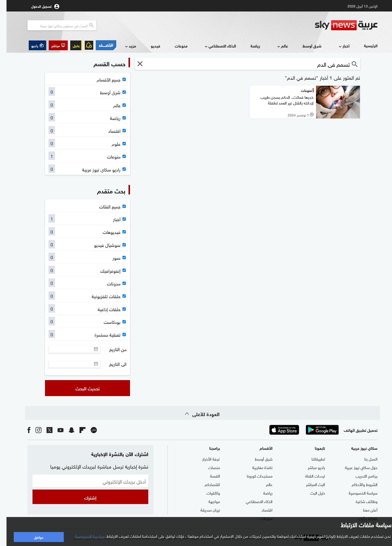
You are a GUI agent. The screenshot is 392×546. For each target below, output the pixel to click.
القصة (208, 476)
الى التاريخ (111, 364)
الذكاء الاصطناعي (213, 46)
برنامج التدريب (360, 476)
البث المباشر (309, 484)
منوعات (175, 46)
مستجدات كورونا (253, 476)
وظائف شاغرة (360, 501)
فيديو (149, 46)
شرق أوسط (305, 46)
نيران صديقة (204, 510)
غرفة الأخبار (205, 459)
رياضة (249, 46)
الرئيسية (364, 45)
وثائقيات (207, 493)
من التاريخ (111, 349)
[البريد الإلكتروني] (84, 481)
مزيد (123, 46)
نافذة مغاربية (256, 467)
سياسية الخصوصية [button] (83, 536)
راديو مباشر (310, 467)
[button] (52, 45)
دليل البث (311, 493)
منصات (208, 467)
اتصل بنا (364, 459)
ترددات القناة (309, 476)
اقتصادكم (206, 484)
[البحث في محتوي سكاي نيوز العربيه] (55, 25)
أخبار (337, 46)
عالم (276, 46)
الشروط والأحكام (358, 484)
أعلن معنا (364, 510)
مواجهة (208, 501)
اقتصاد (260, 510)
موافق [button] (32, 537)
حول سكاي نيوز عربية (355, 467)
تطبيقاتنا (312, 459)
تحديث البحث (81, 388)
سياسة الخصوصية (357, 493)
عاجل (70, 45)
